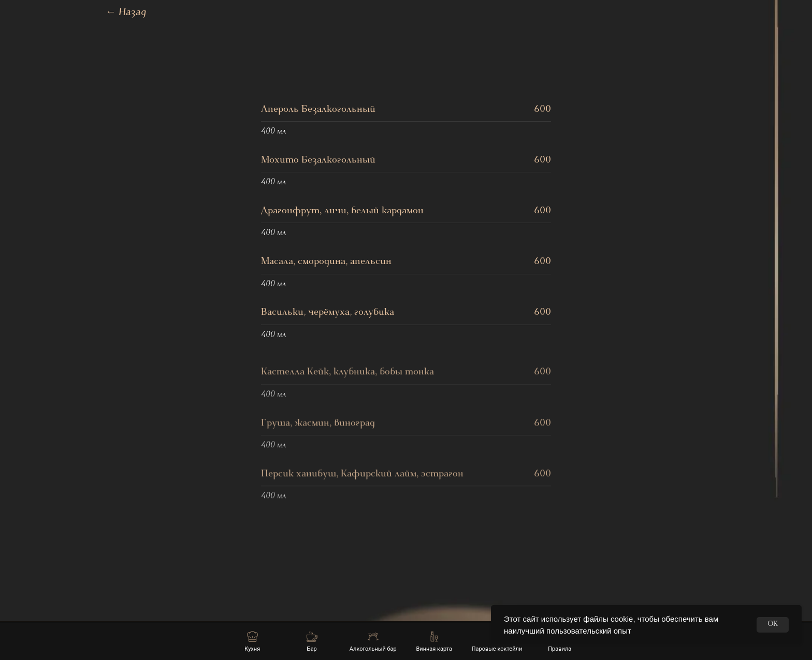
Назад (126, 13)
